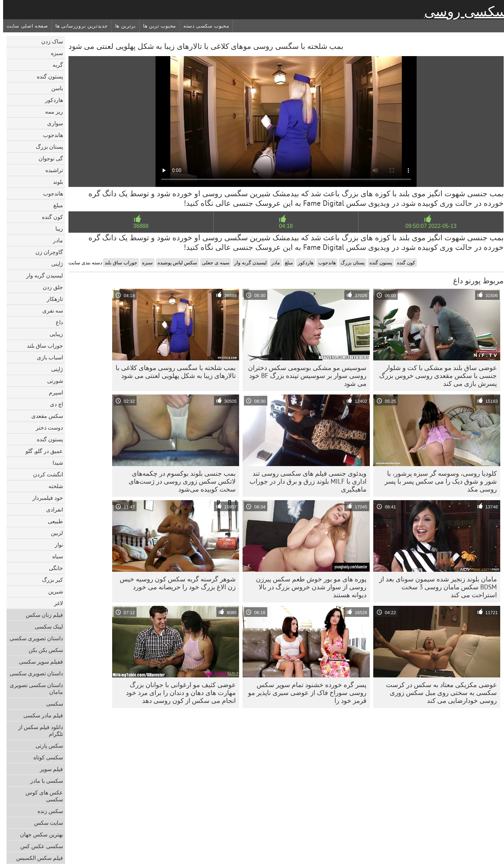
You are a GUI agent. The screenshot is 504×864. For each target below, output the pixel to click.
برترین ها (122, 26)
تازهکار (52, 299)
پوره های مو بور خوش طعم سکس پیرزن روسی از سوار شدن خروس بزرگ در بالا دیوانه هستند (308, 587)
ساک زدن (49, 41)
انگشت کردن (45, 474)
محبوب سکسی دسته (203, 26)
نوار (56, 545)
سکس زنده (47, 811)
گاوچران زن (46, 252)
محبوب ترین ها (157, 26)
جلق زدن (50, 287)
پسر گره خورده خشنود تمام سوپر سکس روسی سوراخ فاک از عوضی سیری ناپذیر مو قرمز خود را (304, 693)
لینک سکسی (46, 626)
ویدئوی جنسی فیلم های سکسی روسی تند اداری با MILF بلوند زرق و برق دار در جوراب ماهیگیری (305, 481)
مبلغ (55, 205)
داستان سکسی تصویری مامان (33, 688)
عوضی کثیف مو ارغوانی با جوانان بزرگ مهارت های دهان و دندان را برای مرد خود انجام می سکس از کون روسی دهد (178, 693)
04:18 (283, 226)
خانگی (53, 568)
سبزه (54, 53)
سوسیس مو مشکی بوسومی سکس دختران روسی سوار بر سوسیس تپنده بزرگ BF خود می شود (304, 376)
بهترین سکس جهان (38, 834)
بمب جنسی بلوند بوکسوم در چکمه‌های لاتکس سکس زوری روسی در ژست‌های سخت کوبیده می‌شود (179, 481)
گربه (55, 65)
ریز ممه (51, 112)
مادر (55, 240)
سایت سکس (45, 823)
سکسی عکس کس (39, 846)
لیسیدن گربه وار (41, 275)
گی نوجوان (48, 158)
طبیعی (52, 521)
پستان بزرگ (46, 147)
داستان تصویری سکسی (33, 638)
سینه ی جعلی (213, 263)
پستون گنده (47, 76)
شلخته (53, 486)
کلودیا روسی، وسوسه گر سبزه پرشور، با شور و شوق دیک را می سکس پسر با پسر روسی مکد (438, 481)
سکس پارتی (46, 746)
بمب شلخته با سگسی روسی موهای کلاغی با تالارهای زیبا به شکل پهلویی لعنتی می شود (173, 372)
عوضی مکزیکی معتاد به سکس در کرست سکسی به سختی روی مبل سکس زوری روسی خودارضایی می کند (438, 693)
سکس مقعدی (44, 416)
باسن (54, 88)
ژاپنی (54, 264)
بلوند (55, 182)
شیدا (55, 463)
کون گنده (49, 217)
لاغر (55, 603)
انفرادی (51, 509)
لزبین (54, 533)
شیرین (52, 591)
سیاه (55, 556)
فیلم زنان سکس (41, 615)
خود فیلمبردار (45, 498)
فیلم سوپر (48, 769)
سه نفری (50, 310)
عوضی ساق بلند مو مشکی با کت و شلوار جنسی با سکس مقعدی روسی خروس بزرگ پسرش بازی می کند (435, 376)
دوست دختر (46, 428)
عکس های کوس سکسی (41, 796)
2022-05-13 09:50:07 (428, 226)
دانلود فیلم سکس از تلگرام (37, 730)
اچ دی (53, 404)
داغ (56, 322)
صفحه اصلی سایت (24, 26)
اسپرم (53, 392)
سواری (52, 123)
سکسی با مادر (44, 781)
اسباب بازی (47, 357)
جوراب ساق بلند (42, 346)
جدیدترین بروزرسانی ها (79, 26)
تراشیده (51, 170)
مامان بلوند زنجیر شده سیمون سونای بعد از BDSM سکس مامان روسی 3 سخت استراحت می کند (435, 587)
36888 (138, 226)
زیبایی (53, 334)
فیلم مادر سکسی (40, 715)
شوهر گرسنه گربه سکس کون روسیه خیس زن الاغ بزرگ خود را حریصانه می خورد (175, 583)
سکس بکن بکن (43, 650)
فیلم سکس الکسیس (36, 858)
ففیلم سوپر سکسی (38, 662)
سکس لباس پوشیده (174, 263)
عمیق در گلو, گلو (41, 451)
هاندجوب (50, 135)
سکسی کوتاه (45, 757)
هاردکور (51, 100)
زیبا (56, 229)
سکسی (51, 704)
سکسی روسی (463, 11)
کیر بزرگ (49, 580)
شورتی (52, 381)
